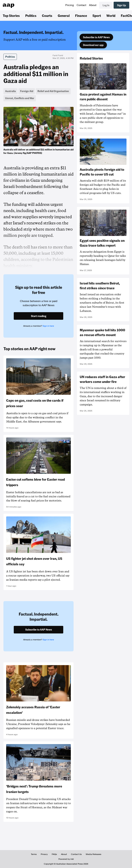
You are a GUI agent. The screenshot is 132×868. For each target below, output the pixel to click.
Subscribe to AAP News (96, 37)
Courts (47, 15)
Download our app (93, 45)
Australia (10, 91)
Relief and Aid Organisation (53, 91)
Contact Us (76, 854)
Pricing (70, 5)
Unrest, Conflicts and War (20, 98)
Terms (34, 854)
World (111, 15)
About (93, 5)
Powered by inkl (66, 859)
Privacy (44, 854)
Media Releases (93, 854)
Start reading (39, 316)
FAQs (54, 854)
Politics (31, 15)
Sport (97, 15)
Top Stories (11, 15)
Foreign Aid (27, 91)
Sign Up (121, 5)
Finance (81, 15)
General (64, 15)
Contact (81, 5)
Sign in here (48, 326)
